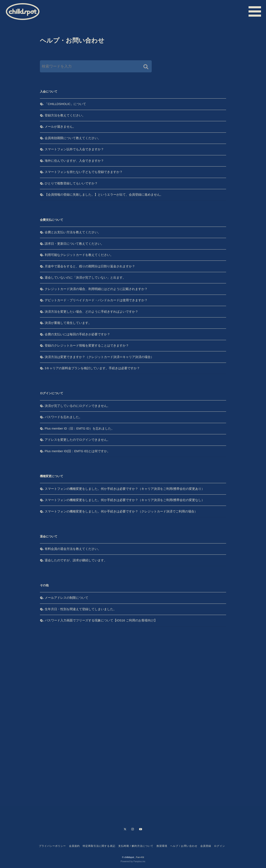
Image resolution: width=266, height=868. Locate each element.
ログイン (219, 846)
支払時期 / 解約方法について (136, 846)
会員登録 (206, 846)
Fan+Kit (140, 857)
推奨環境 (162, 846)
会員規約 (74, 846)
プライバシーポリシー (52, 846)
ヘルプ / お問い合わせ (184, 846)
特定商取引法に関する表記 (99, 846)
